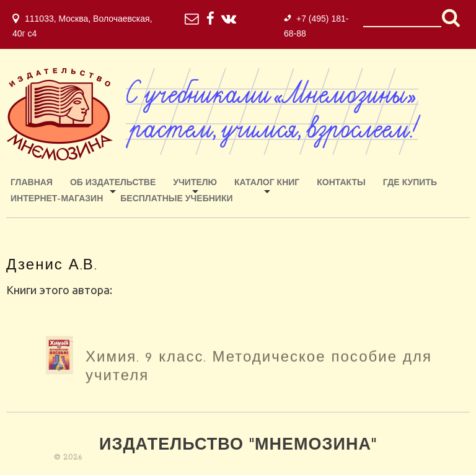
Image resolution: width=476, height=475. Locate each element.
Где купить (410, 183)
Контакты (341, 183)
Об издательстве (113, 183)
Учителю (195, 183)
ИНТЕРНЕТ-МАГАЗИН (57, 199)
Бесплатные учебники (176, 199)
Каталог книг (267, 183)
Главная (32, 183)
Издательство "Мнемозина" (238, 446)
